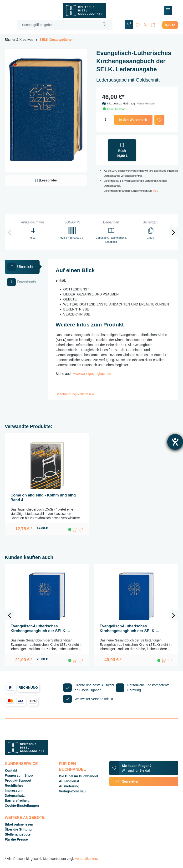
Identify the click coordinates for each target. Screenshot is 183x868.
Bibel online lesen (19, 824)
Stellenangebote (18, 834)
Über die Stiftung (18, 829)
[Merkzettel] (138, 24)
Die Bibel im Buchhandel (78, 776)
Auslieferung (69, 786)
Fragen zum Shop (19, 775)
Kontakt (11, 770)
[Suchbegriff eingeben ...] (57, 25)
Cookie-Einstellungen (22, 806)
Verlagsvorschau (72, 791)
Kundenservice (21, 764)
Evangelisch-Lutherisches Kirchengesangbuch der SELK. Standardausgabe (38, 629)
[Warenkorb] (164, 25)
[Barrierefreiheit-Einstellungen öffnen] (175, 442)
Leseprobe (46, 181)
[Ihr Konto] (145, 24)
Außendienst (69, 781)
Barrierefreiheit (17, 801)
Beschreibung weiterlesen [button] (78, 394)
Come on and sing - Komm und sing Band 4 (43, 498)
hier (155, 191)
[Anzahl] (107, 119)
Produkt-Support (18, 780)
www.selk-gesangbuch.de (92, 374)
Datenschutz (15, 796)
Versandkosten (146, 103)
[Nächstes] (173, 232)
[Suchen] (105, 25)
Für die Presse (16, 839)
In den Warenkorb (133, 120)
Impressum (14, 790)
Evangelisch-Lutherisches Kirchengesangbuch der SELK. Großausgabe (128, 629)
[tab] (22, 267)
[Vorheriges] (10, 232)
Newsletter (124, 781)
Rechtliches (14, 785)
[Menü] (168, 11)
